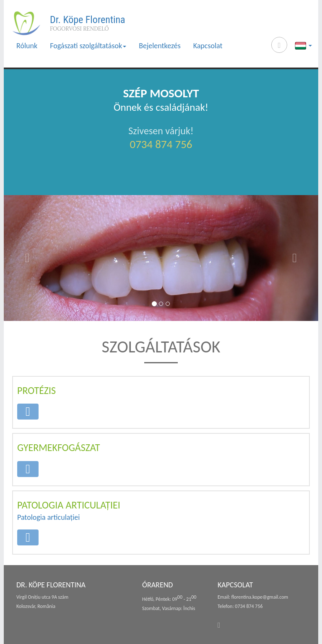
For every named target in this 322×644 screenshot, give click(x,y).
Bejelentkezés (160, 46)
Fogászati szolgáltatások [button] (88, 46)
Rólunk (27, 46)
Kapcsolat (208, 46)
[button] (27, 258)
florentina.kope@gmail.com (260, 597)
